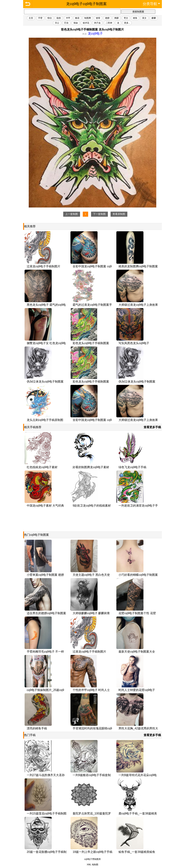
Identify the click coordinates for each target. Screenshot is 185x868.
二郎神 (109, 23)
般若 (77, 18)
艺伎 (66, 23)
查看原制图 (119, 214)
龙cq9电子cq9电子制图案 (28, 4)
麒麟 (154, 18)
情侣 (50, 18)
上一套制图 (72, 214)
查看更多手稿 (152, 427)
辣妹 (76, 23)
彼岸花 (86, 23)
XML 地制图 (92, 865)
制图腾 (88, 18)
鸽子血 (97, 23)
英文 (144, 18)
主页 (31, 18)
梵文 (126, 18)
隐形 (59, 18)
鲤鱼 (135, 18)
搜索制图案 (138, 12)
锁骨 (98, 18)
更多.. (127, 23)
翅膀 (107, 18)
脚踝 (117, 18)
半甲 (68, 18)
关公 (57, 23)
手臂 (40, 18)
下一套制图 (99, 214)
